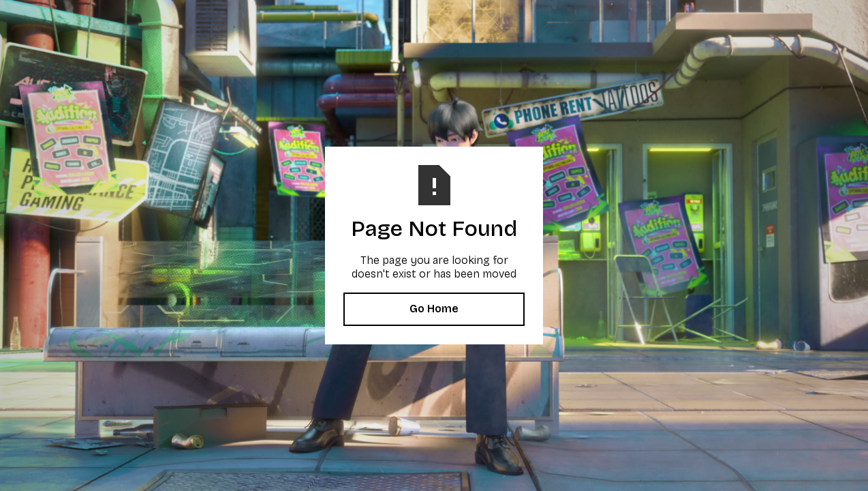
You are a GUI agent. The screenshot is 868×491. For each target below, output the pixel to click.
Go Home (434, 309)
